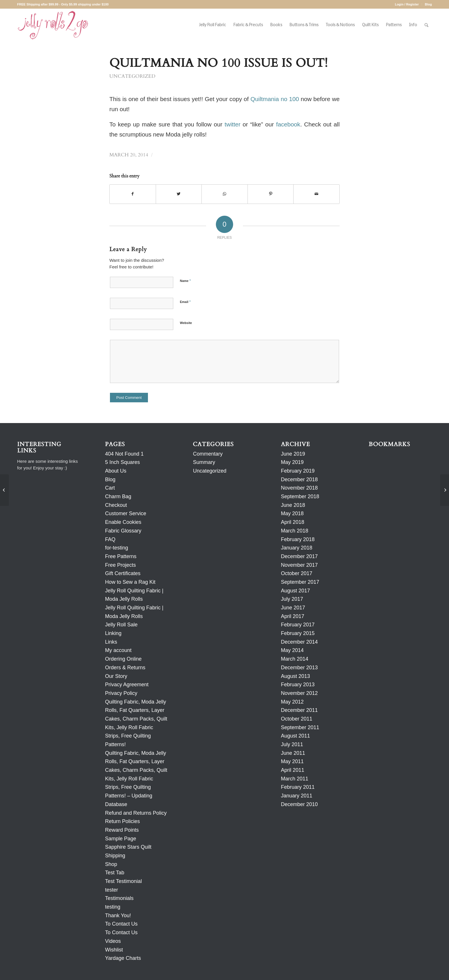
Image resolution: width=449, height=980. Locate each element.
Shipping (115, 856)
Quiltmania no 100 (275, 99)
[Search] (426, 25)
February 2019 (298, 471)
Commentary (208, 454)
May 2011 (292, 761)
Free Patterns (121, 556)
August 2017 (295, 591)
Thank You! (118, 915)
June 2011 (293, 753)
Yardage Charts (123, 958)
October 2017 (297, 573)
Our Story (116, 676)
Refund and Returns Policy (136, 813)
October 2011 (297, 719)
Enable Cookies (123, 522)
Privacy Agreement (127, 685)
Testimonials (119, 898)
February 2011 (298, 787)
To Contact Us (121, 924)
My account (118, 650)
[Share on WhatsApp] (225, 194)
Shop (111, 864)
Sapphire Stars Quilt (128, 847)
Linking (113, 633)
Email (185, 302)
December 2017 (299, 556)
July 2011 (292, 744)
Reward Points (122, 830)
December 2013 (299, 668)
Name (185, 281)
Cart (110, 488)
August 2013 (295, 676)
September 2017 (300, 582)
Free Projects (120, 565)
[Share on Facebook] (133, 194)
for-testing (117, 548)
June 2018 (293, 505)
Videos (113, 941)
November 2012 (299, 693)
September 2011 (300, 727)
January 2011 (297, 796)
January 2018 (297, 548)
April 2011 (293, 770)
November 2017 (299, 565)
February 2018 (298, 539)
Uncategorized (132, 76)
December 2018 (299, 479)
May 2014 (292, 650)
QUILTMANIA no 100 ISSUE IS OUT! (219, 63)
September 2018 (300, 496)
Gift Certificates (123, 573)
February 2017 (298, 625)
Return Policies (122, 821)
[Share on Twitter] (179, 194)
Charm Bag (118, 496)
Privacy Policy (121, 693)
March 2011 (295, 779)
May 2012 (292, 702)
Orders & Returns (125, 668)
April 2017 (293, 616)
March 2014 (295, 659)
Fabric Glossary (123, 531)
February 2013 (298, 685)
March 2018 (295, 531)
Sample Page (121, 839)
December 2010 (299, 804)
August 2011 (295, 736)
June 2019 (293, 454)
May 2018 (292, 513)
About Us (116, 471)
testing (113, 907)
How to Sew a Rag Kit (130, 582)
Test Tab (115, 873)
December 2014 (299, 642)
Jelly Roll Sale (121, 625)
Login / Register (407, 4)
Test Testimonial (123, 881)
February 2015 (298, 633)
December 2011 (299, 710)
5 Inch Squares (122, 462)
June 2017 (293, 608)
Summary (204, 462)
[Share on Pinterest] (271, 194)
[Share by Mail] (316, 194)
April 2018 (293, 522)
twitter (232, 124)
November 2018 (299, 488)
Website (186, 323)
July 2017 (292, 599)
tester (112, 890)
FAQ (110, 539)
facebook (288, 124)
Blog (428, 4)
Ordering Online (123, 659)
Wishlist (114, 950)
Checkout (116, 505)
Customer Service (126, 513)
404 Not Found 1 (124, 454)
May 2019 (292, 462)
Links (111, 642)
